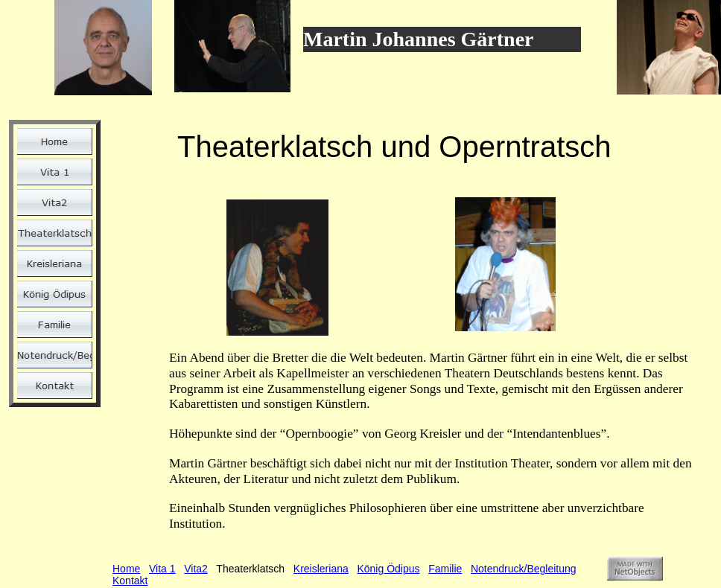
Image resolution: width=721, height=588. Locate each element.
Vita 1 (162, 569)
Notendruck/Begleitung (524, 569)
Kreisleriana (321, 569)
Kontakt (130, 581)
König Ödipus (388, 569)
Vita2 (196, 569)
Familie (445, 569)
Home (126, 569)
